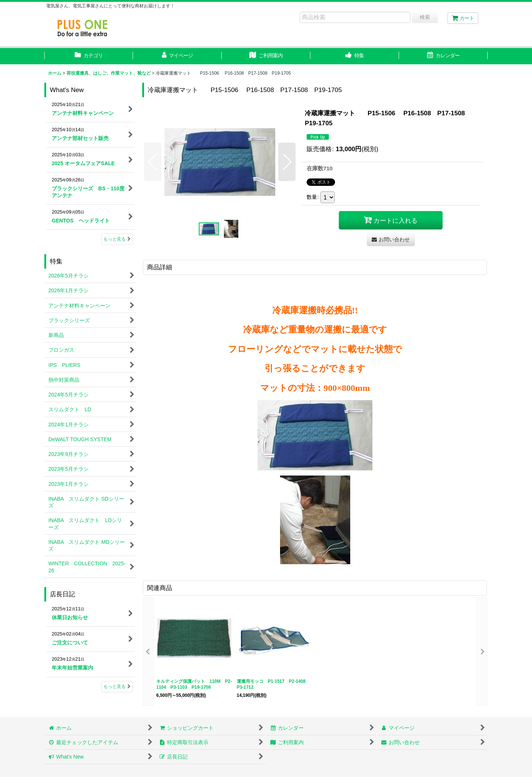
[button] (355, 56)
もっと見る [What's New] (117, 239)
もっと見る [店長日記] (117, 686)
